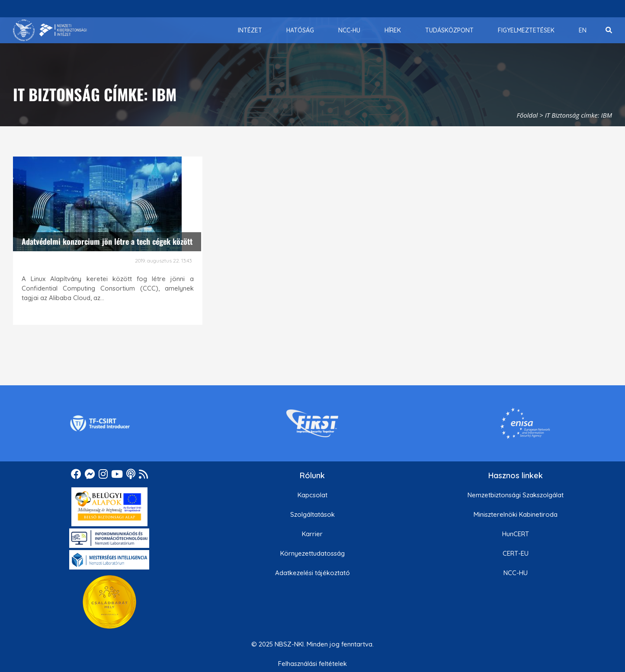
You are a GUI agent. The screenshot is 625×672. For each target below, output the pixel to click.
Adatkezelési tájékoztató (312, 573)
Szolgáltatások (312, 514)
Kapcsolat (312, 495)
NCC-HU (516, 573)
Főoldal (527, 115)
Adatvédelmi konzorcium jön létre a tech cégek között (107, 241)
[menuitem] (250, 30)
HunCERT (516, 534)
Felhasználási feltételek (312, 664)
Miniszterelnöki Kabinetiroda (516, 514)
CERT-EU (516, 553)
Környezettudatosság (312, 553)
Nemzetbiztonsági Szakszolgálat (516, 495)
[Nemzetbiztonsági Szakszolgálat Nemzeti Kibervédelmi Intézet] (50, 30)
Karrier (312, 534)
